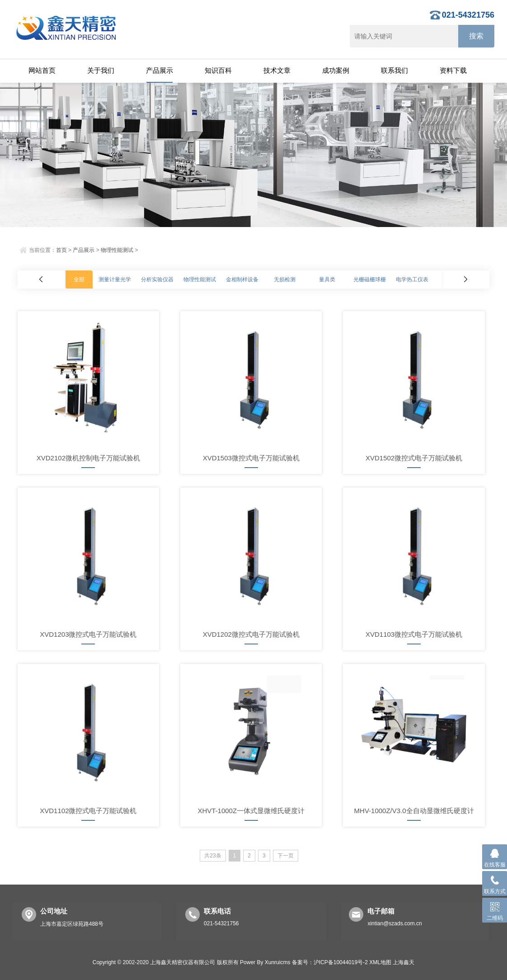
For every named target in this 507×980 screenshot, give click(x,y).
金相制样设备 (242, 279)
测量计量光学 (115, 279)
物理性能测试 (117, 250)
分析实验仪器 (157, 279)
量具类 (327, 279)
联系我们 (394, 70)
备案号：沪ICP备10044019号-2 (330, 962)
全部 (79, 279)
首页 (61, 250)
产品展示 (160, 70)
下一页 (286, 856)
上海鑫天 (404, 962)
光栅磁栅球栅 (370, 279)
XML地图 (380, 962)
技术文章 (277, 70)
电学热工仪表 (412, 279)
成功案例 (336, 70)
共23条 (213, 856)
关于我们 (101, 70)
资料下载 (453, 70)
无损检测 (285, 279)
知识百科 (218, 70)
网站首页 (42, 70)
